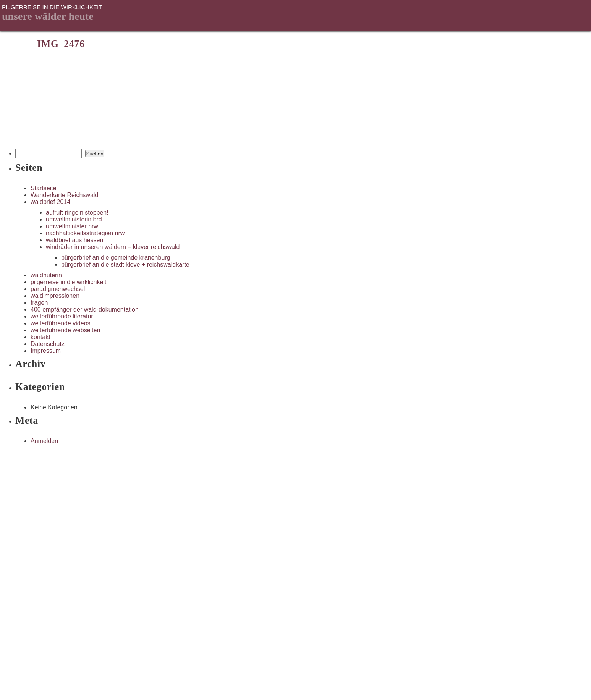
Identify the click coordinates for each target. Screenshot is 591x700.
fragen (39, 303)
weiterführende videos (61, 323)
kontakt (40, 337)
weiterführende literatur (62, 316)
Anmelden (44, 441)
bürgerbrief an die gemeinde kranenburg (116, 258)
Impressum (46, 351)
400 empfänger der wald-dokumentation (85, 310)
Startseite (44, 188)
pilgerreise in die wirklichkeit (68, 282)
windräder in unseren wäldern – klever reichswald (113, 247)
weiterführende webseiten (65, 330)
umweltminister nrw (72, 226)
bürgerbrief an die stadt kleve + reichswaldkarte (125, 264)
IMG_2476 (61, 44)
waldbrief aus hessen (74, 240)
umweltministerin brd (74, 219)
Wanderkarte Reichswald (64, 195)
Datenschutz (48, 344)
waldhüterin (46, 275)
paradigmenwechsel (58, 289)
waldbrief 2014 (50, 202)
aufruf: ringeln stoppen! (77, 213)
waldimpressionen (55, 296)
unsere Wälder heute (48, 16)
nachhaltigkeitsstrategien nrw (85, 233)
